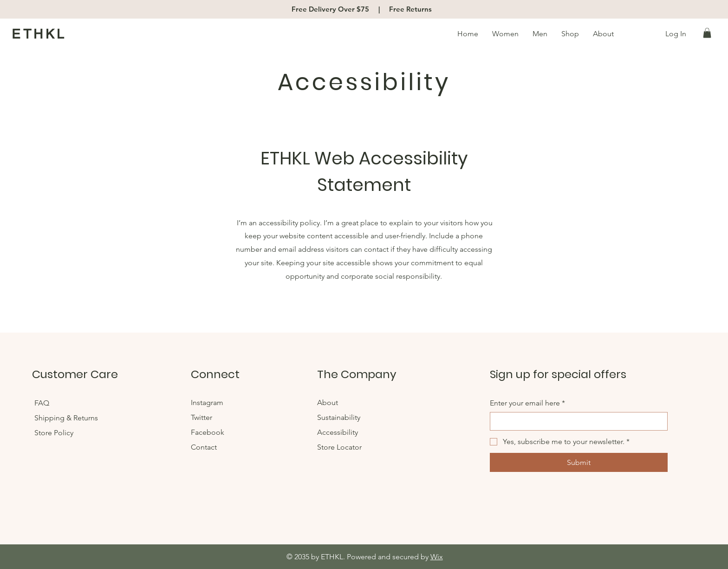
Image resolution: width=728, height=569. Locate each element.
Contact (204, 447)
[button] (707, 33)
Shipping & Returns (67, 418)
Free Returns (410, 9)
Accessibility (338, 432)
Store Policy (54, 433)
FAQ (43, 403)
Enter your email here (527, 403)
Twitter (201, 417)
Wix (437, 557)
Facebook (208, 432)
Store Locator (339, 447)
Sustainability (339, 417)
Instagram (207, 402)
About (328, 402)
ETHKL (39, 34)
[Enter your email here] (576, 421)
